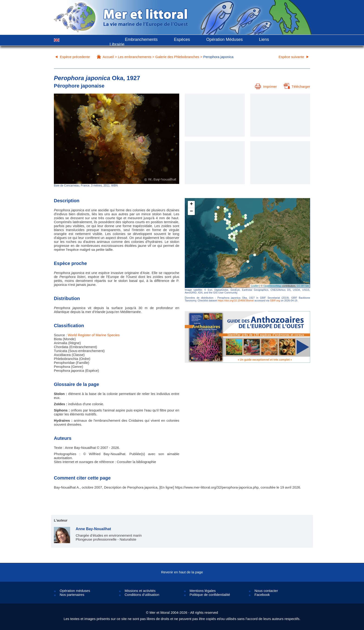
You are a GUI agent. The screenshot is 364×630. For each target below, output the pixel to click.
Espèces (182, 39)
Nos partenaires (72, 595)
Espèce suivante (291, 57)
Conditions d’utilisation (142, 595)
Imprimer (266, 87)
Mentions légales (203, 591)
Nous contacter (266, 591)
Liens (264, 39)
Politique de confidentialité (210, 595)
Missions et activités (140, 591)
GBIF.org (275, 300)
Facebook (262, 595)
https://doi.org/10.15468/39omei (236, 300)
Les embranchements (135, 57)
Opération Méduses (224, 39)
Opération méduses (75, 591)
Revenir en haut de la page (182, 572)
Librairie (117, 44)
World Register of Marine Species (94, 335)
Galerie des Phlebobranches (177, 57)
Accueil (108, 57)
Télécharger (297, 87)
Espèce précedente (75, 57)
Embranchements (141, 39)
